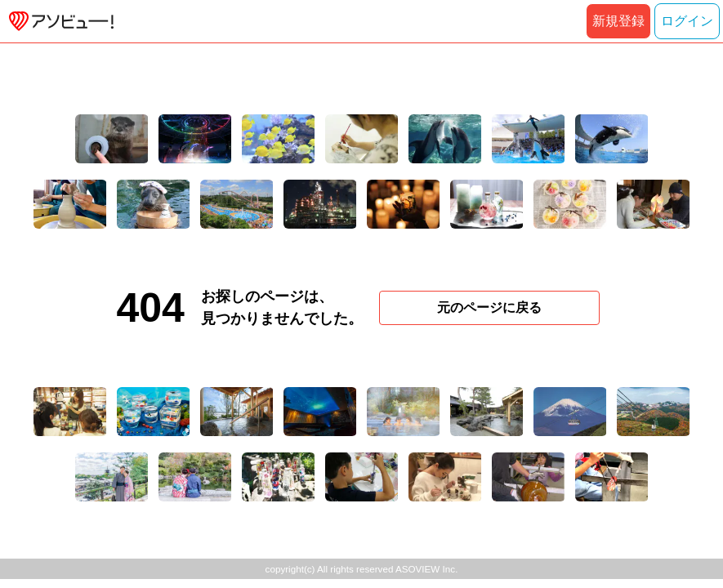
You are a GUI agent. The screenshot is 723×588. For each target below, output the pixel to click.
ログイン (687, 21)
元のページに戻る (489, 307)
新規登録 (618, 21)
